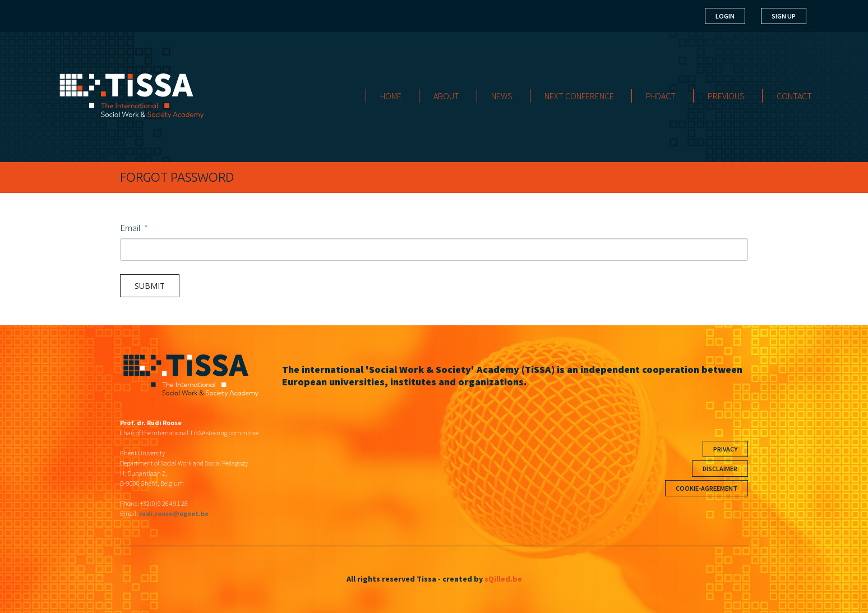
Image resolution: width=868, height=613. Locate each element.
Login (725, 16)
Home (391, 96)
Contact (794, 96)
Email (130, 228)
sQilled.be (503, 579)
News (502, 96)
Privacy (725, 449)
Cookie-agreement (707, 488)
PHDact (661, 96)
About (446, 96)
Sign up (784, 16)
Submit (150, 286)
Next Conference (579, 96)
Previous (726, 96)
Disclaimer (720, 469)
